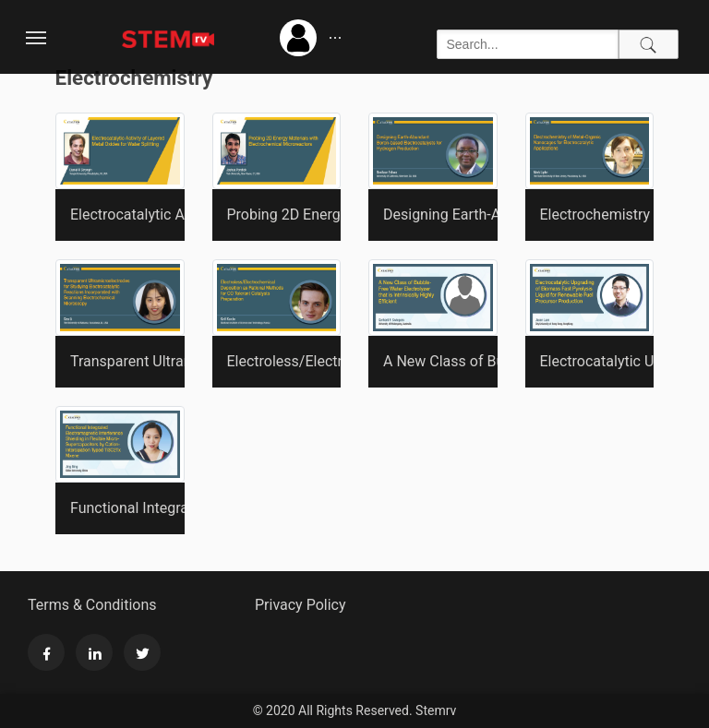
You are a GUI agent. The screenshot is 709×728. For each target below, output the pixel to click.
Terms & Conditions (92, 605)
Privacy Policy (300, 605)
